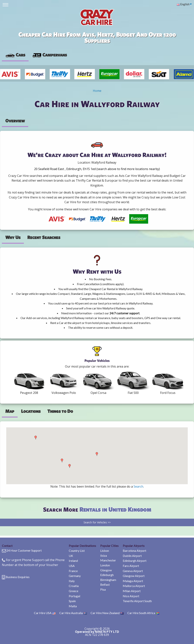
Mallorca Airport (134, 586)
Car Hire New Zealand (107, 613)
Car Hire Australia (73, 613)
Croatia (74, 586)
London (105, 565)
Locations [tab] (31, 411)
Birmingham (108, 580)
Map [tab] (10, 411)
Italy (72, 581)
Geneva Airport (133, 571)
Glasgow (106, 570)
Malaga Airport (133, 581)
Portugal (74, 596)
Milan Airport (132, 591)
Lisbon (105, 551)
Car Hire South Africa (143, 613)
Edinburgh (107, 575)
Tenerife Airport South (137, 601)
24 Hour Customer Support (24, 550)
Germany (75, 576)
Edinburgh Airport (135, 561)
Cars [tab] (15, 55)
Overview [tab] (15, 121)
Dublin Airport (132, 556)
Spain (72, 601)
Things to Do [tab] (60, 411)
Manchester (108, 560)
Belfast (105, 584)
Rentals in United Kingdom (115, 509)
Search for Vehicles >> (97, 522)
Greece (74, 591)
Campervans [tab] (49, 55)
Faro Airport (131, 566)
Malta (73, 606)
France (73, 571)
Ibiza (104, 555)
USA (72, 566)
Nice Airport (131, 596)
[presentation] (49, 55)
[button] (36, 438)
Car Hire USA (45, 613)
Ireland (73, 561)
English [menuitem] (183, 4)
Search (138, 486)
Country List (77, 551)
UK (71, 556)
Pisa (103, 589)
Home (97, 91)
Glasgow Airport (134, 576)
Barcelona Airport (135, 551)
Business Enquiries (18, 577)
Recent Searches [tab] (44, 237)
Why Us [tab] (13, 237)
